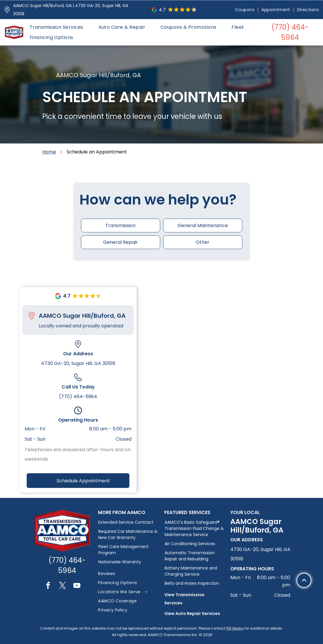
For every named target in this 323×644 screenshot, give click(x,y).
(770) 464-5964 (78, 397)
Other (203, 242)
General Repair (120, 242)
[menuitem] (245, 10)
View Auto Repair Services (192, 613)
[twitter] (62, 586)
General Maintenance (203, 225)
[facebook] (48, 586)
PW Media (235, 628)
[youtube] (77, 586)
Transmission (120, 225)
